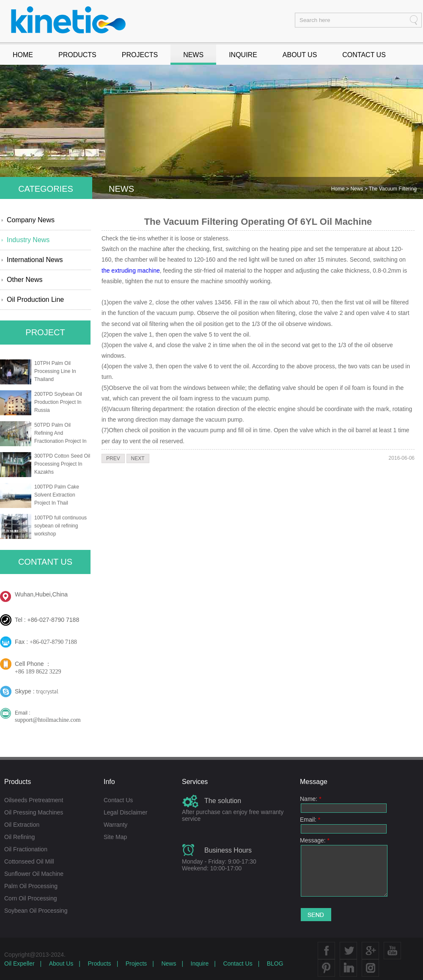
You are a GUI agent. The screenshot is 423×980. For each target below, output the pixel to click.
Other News (25, 280)
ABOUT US (300, 55)
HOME (23, 55)
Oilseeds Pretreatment (34, 800)
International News (35, 260)
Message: (315, 840)
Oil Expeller (19, 963)
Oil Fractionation (26, 849)
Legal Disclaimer (125, 812)
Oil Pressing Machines (34, 812)
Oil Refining (19, 837)
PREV (113, 458)
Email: (310, 820)
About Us (61, 963)
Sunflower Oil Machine (34, 874)
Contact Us (118, 800)
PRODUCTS (77, 55)
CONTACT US (364, 55)
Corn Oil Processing (31, 898)
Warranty (115, 825)
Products (99, 963)
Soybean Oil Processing (36, 911)
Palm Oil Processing (31, 886)
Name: (311, 799)
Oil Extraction (22, 825)
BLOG (275, 963)
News (357, 189)
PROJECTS (140, 55)
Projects (136, 963)
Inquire (200, 963)
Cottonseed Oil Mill (29, 861)
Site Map (115, 837)
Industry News (28, 240)
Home (339, 189)
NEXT (138, 458)
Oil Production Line (35, 300)
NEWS (193, 55)
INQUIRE (243, 55)
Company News (31, 220)
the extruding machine (131, 271)
